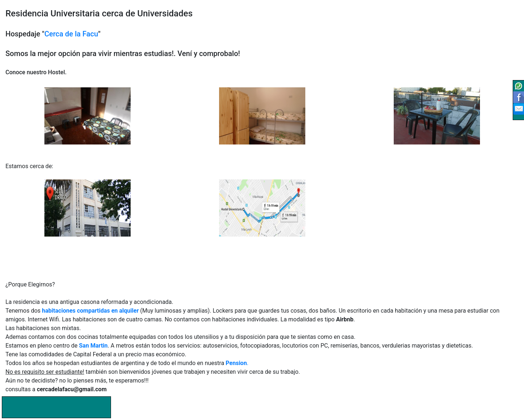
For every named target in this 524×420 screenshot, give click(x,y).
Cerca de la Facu (71, 34)
